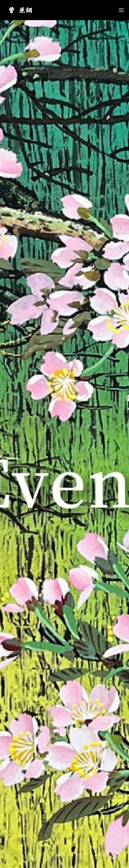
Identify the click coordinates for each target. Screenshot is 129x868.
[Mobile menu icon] (121, 10)
